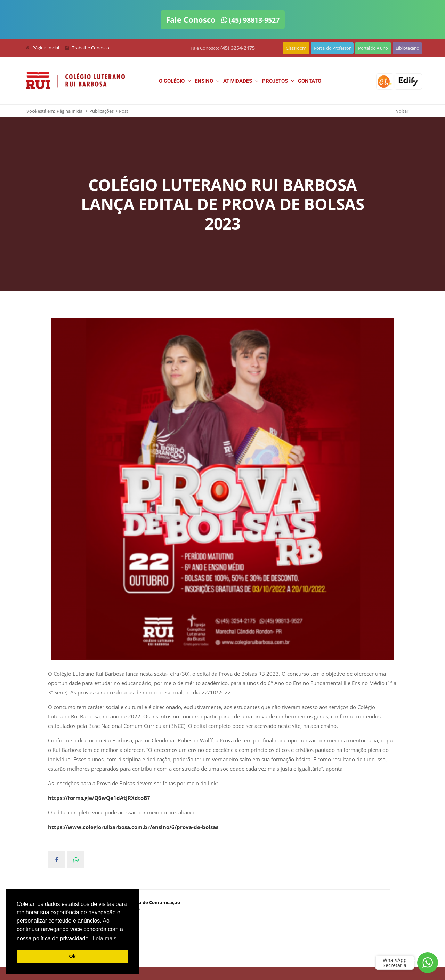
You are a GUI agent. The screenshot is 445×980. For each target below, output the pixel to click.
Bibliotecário (407, 48)
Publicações (102, 111)
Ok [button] (72, 956)
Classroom (296, 48)
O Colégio (175, 81)
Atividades (241, 81)
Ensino (207, 81)
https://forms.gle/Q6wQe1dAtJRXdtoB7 (99, 798)
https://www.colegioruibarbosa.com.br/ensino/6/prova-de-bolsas (133, 827)
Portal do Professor (332, 48)
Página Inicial (70, 111)
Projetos (278, 81)
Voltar (402, 111)
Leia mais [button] (104, 938)
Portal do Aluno (373, 48)
